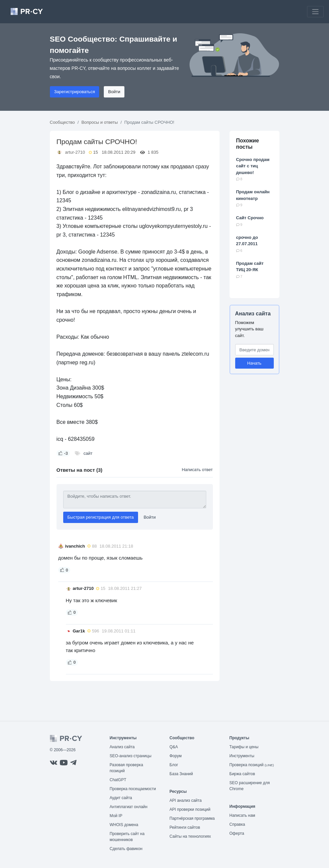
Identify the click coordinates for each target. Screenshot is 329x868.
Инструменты (242, 756)
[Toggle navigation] (315, 12)
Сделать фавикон (126, 849)
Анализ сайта (253, 314)
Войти (114, 92)
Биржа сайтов (242, 774)
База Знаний (181, 774)
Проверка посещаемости (133, 789)
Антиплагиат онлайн (129, 807)
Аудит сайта (121, 798)
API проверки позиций (190, 809)
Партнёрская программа (192, 818)
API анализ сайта (186, 800)
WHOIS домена (124, 825)
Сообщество (63, 122)
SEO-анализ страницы (131, 756)
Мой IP (116, 816)
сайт (88, 453)
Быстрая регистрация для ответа (101, 517)
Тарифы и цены (244, 747)
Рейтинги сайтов (185, 827)
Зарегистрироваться (75, 92)
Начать (254, 363)
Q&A (174, 747)
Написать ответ (197, 470)
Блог (174, 765)
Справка (237, 824)
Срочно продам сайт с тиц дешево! (253, 166)
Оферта (237, 833)
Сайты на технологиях (190, 836)
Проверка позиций (252, 765)
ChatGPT (118, 780)
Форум (176, 756)
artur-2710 (75, 152)
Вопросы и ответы (100, 122)
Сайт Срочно (250, 218)
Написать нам (243, 815)
